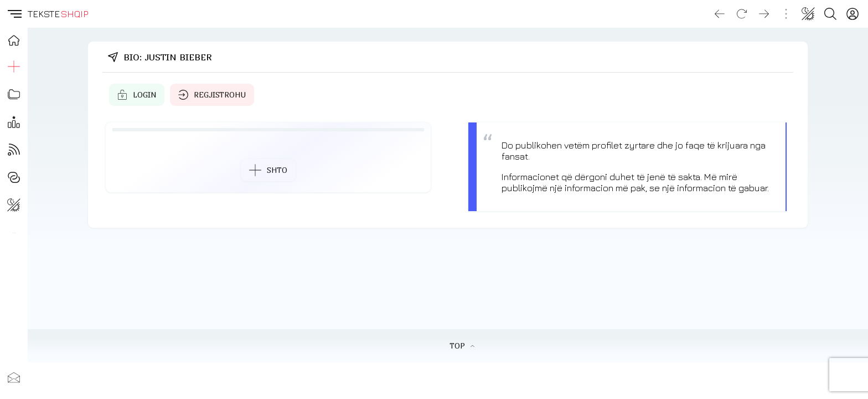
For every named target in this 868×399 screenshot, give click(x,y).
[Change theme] (808, 14)
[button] (14, 14)
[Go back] (720, 14)
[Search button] (830, 14)
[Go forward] (764, 14)
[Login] (852, 14)
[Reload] (742, 14)
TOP (462, 346)
